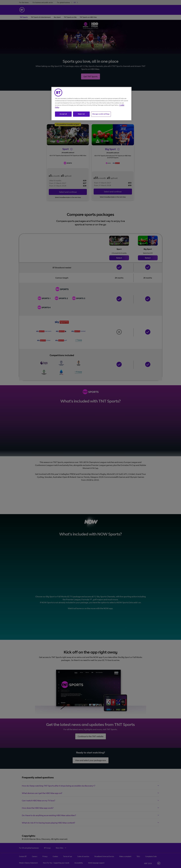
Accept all (63, 114)
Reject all (81, 114)
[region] (91, 104)
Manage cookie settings (101, 114)
